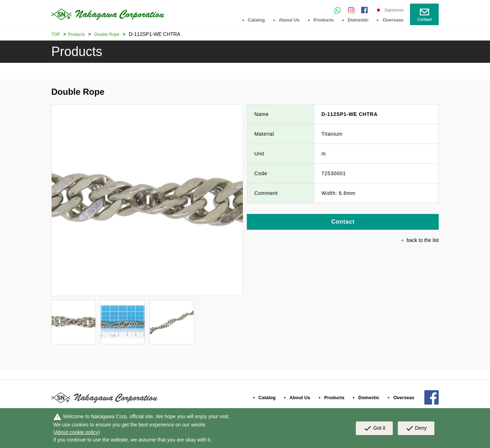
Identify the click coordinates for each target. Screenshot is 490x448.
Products (324, 20)
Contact (343, 222)
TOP (56, 34)
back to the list (423, 240)
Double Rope (107, 34)
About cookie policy (77, 432)
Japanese (394, 10)
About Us (289, 20)
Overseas (393, 20)
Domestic (358, 20)
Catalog (256, 20)
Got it (374, 428)
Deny (416, 428)
